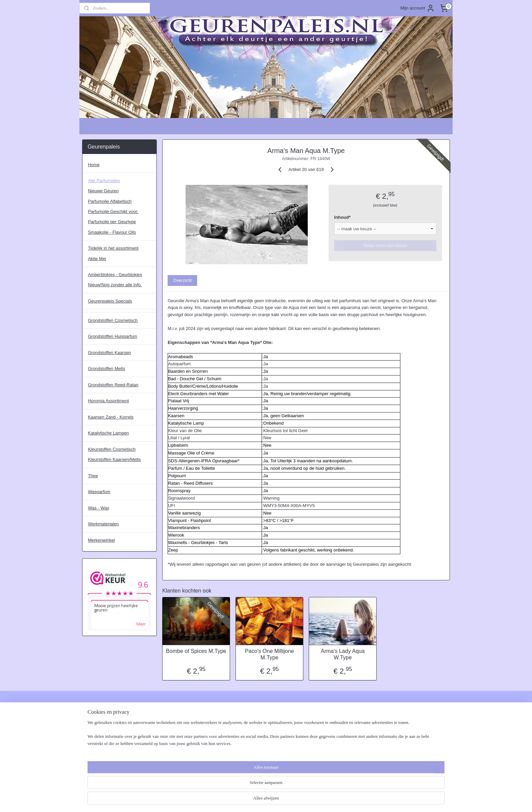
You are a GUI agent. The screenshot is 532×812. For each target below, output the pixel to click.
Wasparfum (99, 492)
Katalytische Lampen (108, 433)
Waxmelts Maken (174, 725)
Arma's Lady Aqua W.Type (343, 654)
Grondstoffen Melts (107, 369)
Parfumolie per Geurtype (112, 222)
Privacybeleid (95, 739)
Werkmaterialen (103, 524)
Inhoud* (342, 217)
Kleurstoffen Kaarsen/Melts (114, 459)
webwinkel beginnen (279, 799)
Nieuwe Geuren (103, 191)
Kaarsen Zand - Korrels (111, 417)
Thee (93, 476)
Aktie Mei (97, 259)
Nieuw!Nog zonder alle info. (115, 285)
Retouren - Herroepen (103, 746)
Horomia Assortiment (108, 401)
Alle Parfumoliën (104, 181)
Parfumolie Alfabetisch (110, 201)
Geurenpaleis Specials (110, 301)
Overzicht (182, 280)
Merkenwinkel (101, 540)
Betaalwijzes (94, 725)
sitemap (245, 799)
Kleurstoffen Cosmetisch (112, 449)
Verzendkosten (97, 753)
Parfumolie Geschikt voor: (113, 211)
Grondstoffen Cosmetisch (113, 320)
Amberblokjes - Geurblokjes (115, 275)
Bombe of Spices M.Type (196, 651)
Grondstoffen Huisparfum (112, 336)
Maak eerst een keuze (385, 245)
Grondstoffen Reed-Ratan (113, 385)
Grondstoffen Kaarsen (109, 353)
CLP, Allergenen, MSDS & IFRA (188, 718)
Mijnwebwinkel (332, 799)
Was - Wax (99, 508)
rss (257, 799)
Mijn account (417, 8)
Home (94, 165)
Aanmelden (323, 733)
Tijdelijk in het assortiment (113, 248)
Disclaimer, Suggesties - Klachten (115, 732)
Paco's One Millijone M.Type (269, 654)
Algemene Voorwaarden (106, 718)
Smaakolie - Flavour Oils (112, 232)
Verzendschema (98, 761)
